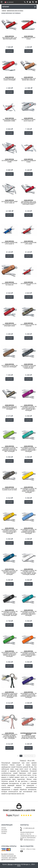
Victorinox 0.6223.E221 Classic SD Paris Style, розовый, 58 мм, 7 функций (9, 736)
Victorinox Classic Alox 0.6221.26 (28, 120)
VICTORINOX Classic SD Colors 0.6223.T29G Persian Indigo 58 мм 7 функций (28, 695)
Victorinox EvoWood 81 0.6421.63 (9, 284)
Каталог (19, 7)
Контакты (4, 831)
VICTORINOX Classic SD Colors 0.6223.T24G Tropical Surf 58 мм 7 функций (28, 449)
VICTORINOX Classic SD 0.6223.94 (28, 325)
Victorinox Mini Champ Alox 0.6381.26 (9, 202)
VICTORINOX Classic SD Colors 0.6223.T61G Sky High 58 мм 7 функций (9, 572)
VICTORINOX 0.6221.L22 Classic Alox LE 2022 (9, 489)
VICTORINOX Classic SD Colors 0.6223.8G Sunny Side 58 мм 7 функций (28, 490)
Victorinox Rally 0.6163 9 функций (9, 79)
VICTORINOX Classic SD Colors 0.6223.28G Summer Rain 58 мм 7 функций (28, 531)
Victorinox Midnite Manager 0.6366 (9, 120)
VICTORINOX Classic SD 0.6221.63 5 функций (9, 366)
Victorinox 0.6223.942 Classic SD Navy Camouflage (28, 366)
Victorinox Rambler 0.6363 (28, 161)
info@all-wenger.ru (29, 840)
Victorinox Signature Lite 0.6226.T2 (9, 243)
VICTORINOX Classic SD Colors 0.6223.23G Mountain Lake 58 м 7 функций (28, 613)
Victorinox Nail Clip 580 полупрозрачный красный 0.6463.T (28, 202)
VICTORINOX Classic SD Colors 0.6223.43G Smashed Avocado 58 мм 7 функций (9, 449)
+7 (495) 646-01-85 (29, 828)
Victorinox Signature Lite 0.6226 (28, 243)
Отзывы (4, 833)
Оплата (4, 828)
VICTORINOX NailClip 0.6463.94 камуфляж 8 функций (10, 407)
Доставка (4, 830)
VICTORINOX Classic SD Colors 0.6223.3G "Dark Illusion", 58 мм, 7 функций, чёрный (9, 613)
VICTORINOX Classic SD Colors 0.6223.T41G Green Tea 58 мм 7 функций (9, 654)
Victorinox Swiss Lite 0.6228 (28, 284)
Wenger (10, 864)
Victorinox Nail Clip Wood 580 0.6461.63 (28, 79)
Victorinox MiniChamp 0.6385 (9, 161)
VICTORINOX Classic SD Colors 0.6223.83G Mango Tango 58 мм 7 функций (28, 654)
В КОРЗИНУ (9, 51)
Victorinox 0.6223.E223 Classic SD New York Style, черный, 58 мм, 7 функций (9, 695)
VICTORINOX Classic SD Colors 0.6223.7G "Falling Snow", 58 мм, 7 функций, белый (28, 572)
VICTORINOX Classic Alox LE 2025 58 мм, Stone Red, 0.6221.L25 (29, 736)
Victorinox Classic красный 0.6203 (9, 325)
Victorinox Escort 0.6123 (28, 38)
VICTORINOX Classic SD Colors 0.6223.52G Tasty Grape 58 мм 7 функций (28, 408)
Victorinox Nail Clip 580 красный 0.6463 (9, 38)
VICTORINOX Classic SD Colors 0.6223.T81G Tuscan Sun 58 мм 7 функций (9, 531)
